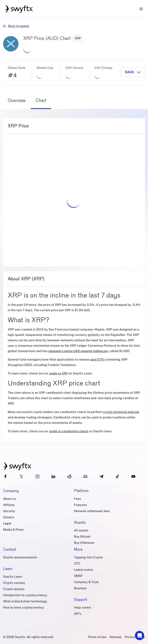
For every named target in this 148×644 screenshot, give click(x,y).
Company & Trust (86, 582)
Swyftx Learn (13, 577)
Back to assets (16, 26)
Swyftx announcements (20, 557)
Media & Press (13, 530)
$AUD (129, 72)
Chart (41, 100)
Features (80, 505)
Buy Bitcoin (82, 537)
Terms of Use (97, 637)
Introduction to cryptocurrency (25, 595)
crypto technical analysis (121, 412)
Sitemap (116, 637)
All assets (81, 530)
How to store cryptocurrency (24, 607)
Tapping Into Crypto (88, 557)
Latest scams (84, 570)
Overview (17, 100)
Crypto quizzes (14, 589)
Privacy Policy (135, 637)
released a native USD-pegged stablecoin (78, 351)
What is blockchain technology (25, 601)
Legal (7, 523)
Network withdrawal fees (92, 511)
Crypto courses (14, 583)
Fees (77, 499)
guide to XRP (58, 373)
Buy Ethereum (84, 543)
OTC (77, 563)
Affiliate (9, 505)
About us (9, 499)
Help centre (82, 607)
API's (78, 614)
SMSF (78, 576)
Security (9, 511)
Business (80, 588)
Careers (9, 517)
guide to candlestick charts (69, 431)
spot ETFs (97, 360)
